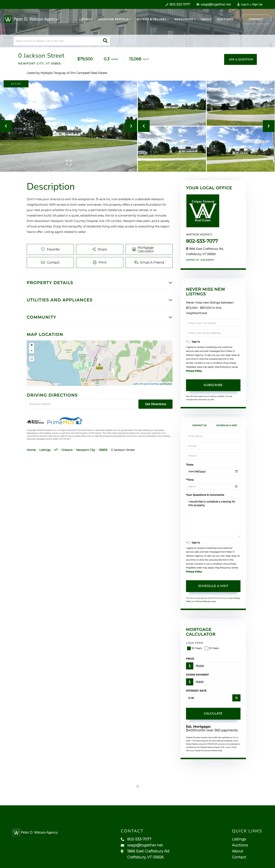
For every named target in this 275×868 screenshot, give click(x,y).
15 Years (212, 648)
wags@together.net (214, 5)
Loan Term (195, 643)
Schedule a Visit (227, 426)
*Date (190, 465)
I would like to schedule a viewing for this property (213, 518)
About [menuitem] (207, 19)
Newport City (86, 450)
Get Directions (155, 404)
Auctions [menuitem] (225, 19)
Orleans (67, 450)
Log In (243, 4)
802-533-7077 (202, 241)
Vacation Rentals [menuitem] (113, 19)
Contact (256, 19)
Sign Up (257, 4)
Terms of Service (203, 601)
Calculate (213, 713)
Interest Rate (196, 691)
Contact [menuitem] (239, 857)
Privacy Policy (194, 371)
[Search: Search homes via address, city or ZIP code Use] (62, 41)
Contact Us (192, 260)
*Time (190, 480)
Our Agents (207, 260)
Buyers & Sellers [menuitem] (152, 19)
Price (190, 659)
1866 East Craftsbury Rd (145, 854)
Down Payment (197, 675)
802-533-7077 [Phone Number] (178, 5)
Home (31, 450)
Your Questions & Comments (205, 495)
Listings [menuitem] (86, 19)
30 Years (195, 648)
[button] (105, 41)
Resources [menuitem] (184, 19)
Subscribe (213, 385)
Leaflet (136, 384)
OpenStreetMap (151, 384)
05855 (103, 450)
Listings (45, 450)
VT (56, 450)
